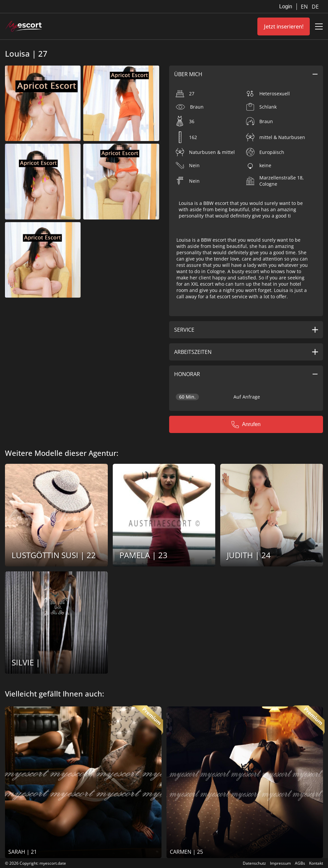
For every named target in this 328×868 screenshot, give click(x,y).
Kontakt (316, 863)
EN (305, 7)
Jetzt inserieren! (284, 26)
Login (286, 6)
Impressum (280, 863)
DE (315, 7)
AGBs (300, 863)
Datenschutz (254, 863)
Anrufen (246, 424)
